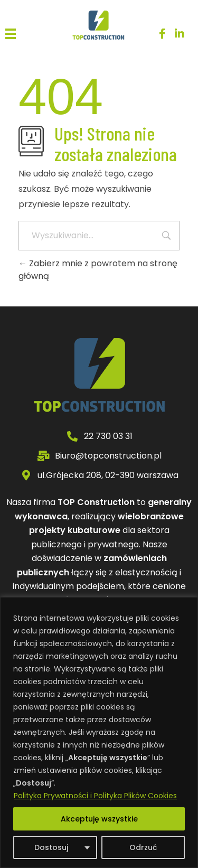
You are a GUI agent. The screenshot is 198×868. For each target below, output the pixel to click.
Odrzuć (143, 847)
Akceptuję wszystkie (99, 819)
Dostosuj (51, 847)
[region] (99, 732)
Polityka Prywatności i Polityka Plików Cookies (95, 796)
